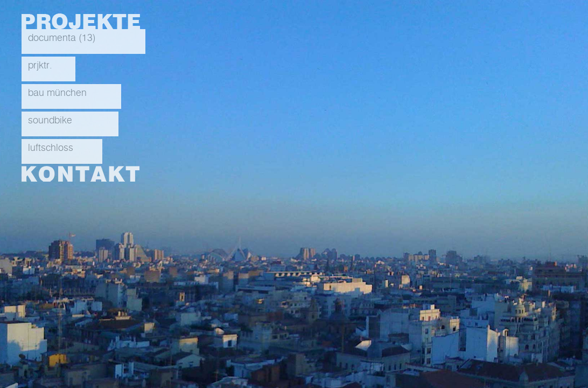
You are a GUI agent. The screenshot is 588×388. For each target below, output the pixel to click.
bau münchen (57, 93)
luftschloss (51, 148)
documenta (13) (62, 38)
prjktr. (40, 66)
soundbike (50, 121)
